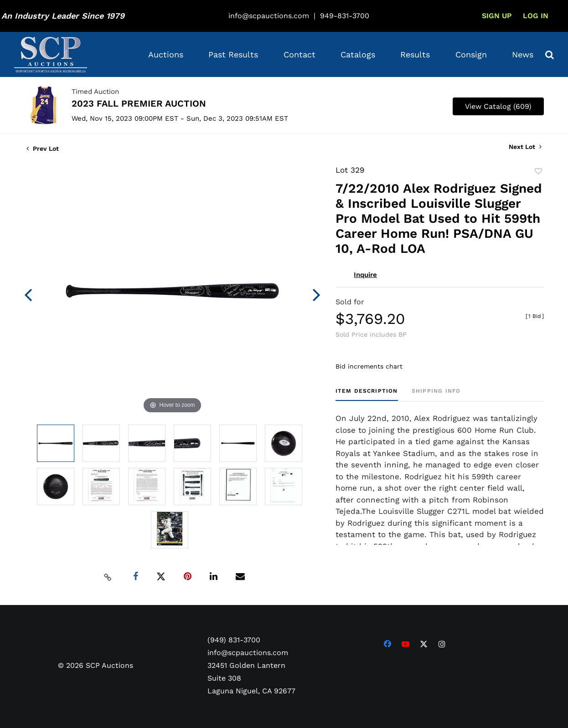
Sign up (497, 16)
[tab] (367, 394)
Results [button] (415, 54)
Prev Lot (43, 149)
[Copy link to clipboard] (108, 577)
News (523, 54)
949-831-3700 (345, 16)
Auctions (166, 54)
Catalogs (358, 54)
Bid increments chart (369, 366)
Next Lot (525, 147)
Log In (536, 16)
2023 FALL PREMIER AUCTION (139, 103)
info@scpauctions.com (269, 16)
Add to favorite (538, 171)
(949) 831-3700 (234, 640)
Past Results (233, 54)
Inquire (365, 275)
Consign (471, 54)
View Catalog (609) (498, 106)
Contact (299, 54)
